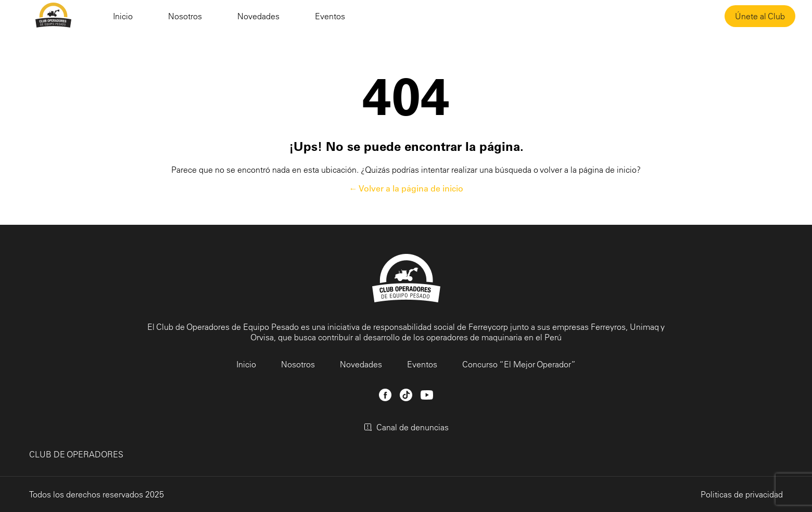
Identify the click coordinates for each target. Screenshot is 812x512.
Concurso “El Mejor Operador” (519, 364)
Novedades (258, 16)
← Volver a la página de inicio (406, 188)
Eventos (330, 16)
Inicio (123, 16)
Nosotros (185, 16)
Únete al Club (760, 16)
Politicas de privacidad (742, 494)
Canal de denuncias (406, 427)
